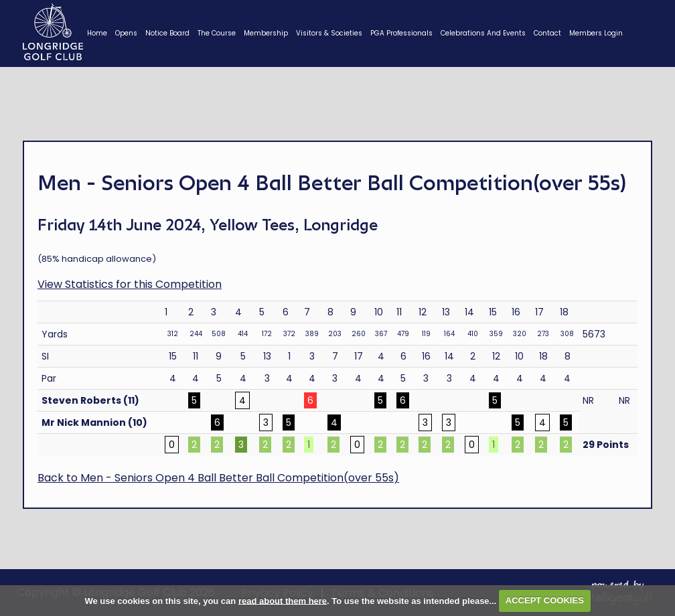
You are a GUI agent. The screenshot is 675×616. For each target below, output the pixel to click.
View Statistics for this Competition (130, 284)
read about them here (283, 600)
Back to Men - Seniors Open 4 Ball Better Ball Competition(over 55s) (218, 478)
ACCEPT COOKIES (545, 600)
